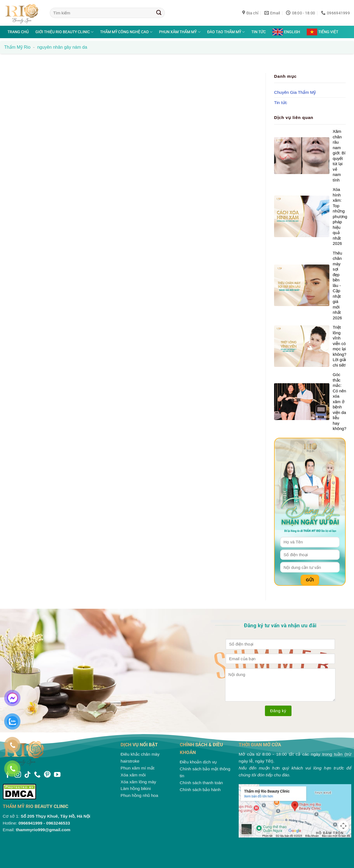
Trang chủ (18, 32)
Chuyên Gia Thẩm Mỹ (295, 92)
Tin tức (259, 32)
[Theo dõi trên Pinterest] (47, 775)
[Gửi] (159, 13)
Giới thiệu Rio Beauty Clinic (64, 32)
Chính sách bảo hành (200, 790)
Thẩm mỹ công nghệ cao (126, 32)
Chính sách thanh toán (201, 783)
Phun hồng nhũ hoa (139, 795)
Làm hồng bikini (136, 788)
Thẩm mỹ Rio (17, 47)
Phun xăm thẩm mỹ (180, 32)
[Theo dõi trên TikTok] (27, 775)
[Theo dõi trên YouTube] (57, 775)
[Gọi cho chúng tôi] (37, 775)
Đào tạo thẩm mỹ (226, 32)
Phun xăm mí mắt (137, 768)
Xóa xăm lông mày (138, 782)
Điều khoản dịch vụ (198, 762)
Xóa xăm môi (133, 775)
